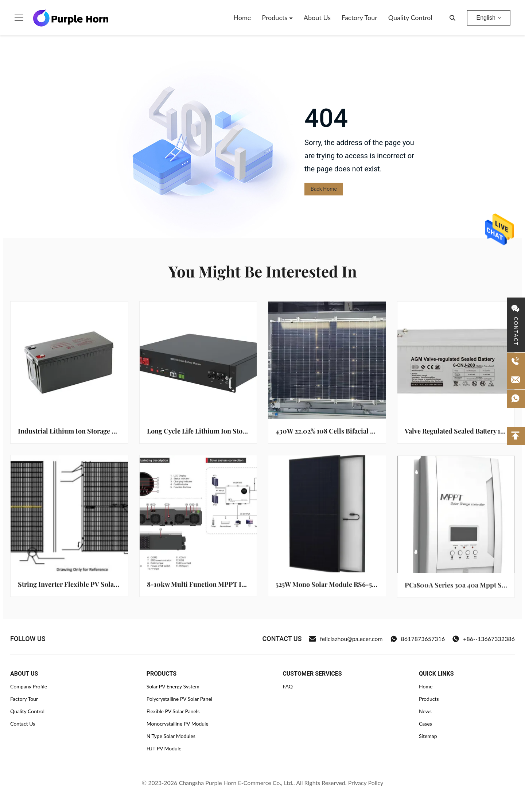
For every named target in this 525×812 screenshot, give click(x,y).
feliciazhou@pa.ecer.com (346, 639)
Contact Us (23, 724)
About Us (317, 18)
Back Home (324, 189)
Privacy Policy (366, 783)
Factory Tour (359, 18)
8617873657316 (418, 639)
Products (275, 18)
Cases (425, 724)
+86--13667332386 (483, 639)
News (425, 711)
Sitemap (428, 736)
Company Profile (29, 686)
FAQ (288, 686)
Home (242, 18)
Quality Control (410, 18)
